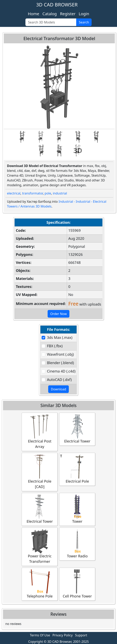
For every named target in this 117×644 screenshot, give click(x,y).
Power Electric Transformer (40, 547)
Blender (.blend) (60, 363)
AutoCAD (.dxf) (59, 380)
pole (48, 193)
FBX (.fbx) (55, 346)
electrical (14, 193)
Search (84, 22)
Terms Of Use (40, 635)
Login (84, 14)
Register (68, 14)
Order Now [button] (58, 314)
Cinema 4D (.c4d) (61, 371)
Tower (77, 509)
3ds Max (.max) (60, 337)
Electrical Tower (77, 429)
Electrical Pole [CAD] (40, 472)
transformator (33, 193)
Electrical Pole (77, 469)
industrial (60, 193)
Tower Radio (77, 544)
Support (81, 635)
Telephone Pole (40, 584)
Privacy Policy (62, 635)
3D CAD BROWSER (57, 5)
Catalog (50, 14)
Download (58, 389)
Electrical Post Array (40, 432)
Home (33, 14)
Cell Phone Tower (77, 584)
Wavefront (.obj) (60, 354)
